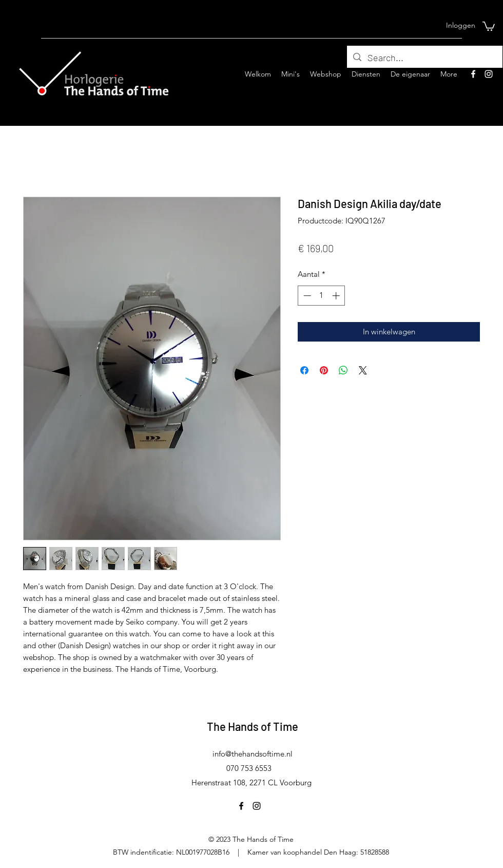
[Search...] (424, 58)
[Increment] (337, 296)
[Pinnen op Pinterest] (324, 370)
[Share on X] (363, 370)
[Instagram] (489, 74)
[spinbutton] (322, 296)
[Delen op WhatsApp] (343, 370)
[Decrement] (306, 296)
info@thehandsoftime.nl (253, 754)
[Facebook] (473, 74)
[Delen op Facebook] (304, 370)
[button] (489, 26)
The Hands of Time (253, 726)
